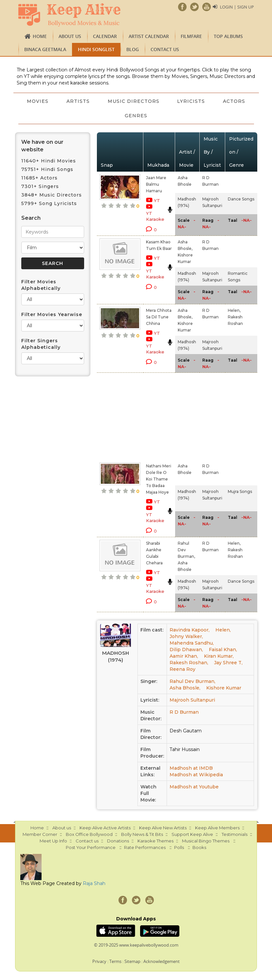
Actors (116, 116)
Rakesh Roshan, (189, 663)
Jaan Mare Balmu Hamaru (156, 184)
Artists (98, 101)
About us (70, 36)
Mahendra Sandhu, (192, 643)
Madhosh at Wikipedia (196, 775)
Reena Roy (182, 669)
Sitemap (132, 961)
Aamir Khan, (184, 656)
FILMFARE (191, 36)
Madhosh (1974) (116, 656)
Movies (57, 101)
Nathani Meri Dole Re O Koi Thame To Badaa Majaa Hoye (159, 479)
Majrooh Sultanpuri (192, 700)
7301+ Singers (40, 186)
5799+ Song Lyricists (49, 203)
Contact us (165, 49)
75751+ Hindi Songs (47, 169)
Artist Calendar (149, 36)
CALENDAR (105, 36)
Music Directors (154, 101)
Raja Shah (94, 883)
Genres (156, 116)
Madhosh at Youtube (194, 787)
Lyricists (212, 101)
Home (40, 36)
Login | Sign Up (237, 7)
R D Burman (184, 712)
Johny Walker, (186, 636)
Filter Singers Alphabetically (41, 344)
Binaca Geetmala (45, 49)
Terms (115, 961)
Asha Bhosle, (185, 688)
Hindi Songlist (96, 49)
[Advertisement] (148, 416)
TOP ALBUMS (228, 36)
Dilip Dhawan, (186, 650)
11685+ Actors (39, 178)
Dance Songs (241, 199)
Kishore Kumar (224, 688)
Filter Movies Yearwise (52, 314)
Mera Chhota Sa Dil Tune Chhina (159, 317)
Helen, (234, 310)
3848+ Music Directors (52, 195)
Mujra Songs (240, 491)
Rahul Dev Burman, (192, 681)
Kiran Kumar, (219, 656)
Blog (133, 49)
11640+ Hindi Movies (49, 161)
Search (31, 218)
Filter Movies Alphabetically (41, 285)
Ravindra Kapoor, (190, 630)
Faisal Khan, (223, 650)
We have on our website (42, 146)
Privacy (99, 961)
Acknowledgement (162, 961)
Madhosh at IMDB (191, 768)
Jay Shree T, (228, 663)
